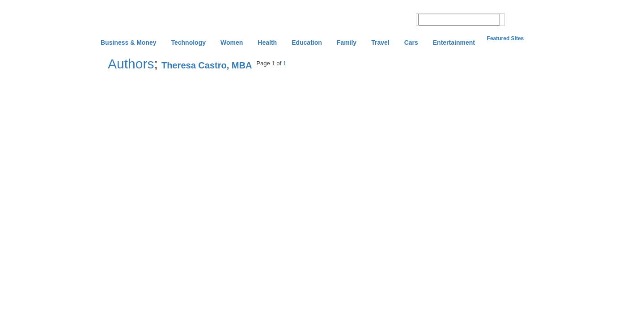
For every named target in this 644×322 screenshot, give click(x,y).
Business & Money (128, 42)
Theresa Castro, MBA (207, 65)
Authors (131, 64)
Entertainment (454, 42)
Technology (188, 42)
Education (307, 42)
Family (347, 42)
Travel (380, 42)
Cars (411, 42)
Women (232, 42)
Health (267, 42)
